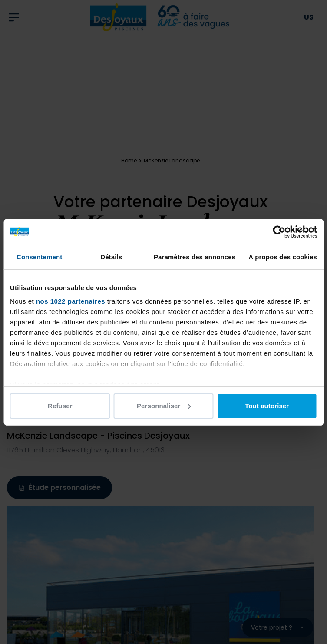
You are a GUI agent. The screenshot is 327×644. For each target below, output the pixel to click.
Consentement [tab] (39, 257)
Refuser (60, 406)
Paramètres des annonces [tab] (195, 257)
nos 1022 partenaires (71, 301)
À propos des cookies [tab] (283, 257)
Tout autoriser (267, 406)
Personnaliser (164, 406)
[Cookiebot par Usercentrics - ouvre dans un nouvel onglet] (279, 232)
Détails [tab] (111, 257)
